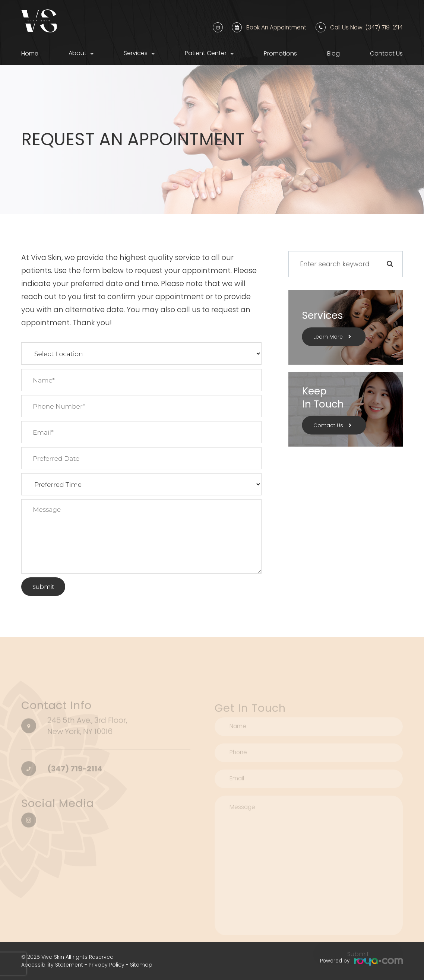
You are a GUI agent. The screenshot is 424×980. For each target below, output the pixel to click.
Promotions (280, 53)
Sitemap (141, 965)
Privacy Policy (107, 965)
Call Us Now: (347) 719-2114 (366, 27)
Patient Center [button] (206, 53)
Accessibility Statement (52, 965)
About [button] (77, 53)
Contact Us (386, 53)
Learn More (328, 337)
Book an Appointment (276, 27)
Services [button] (136, 53)
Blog (333, 53)
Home (30, 53)
